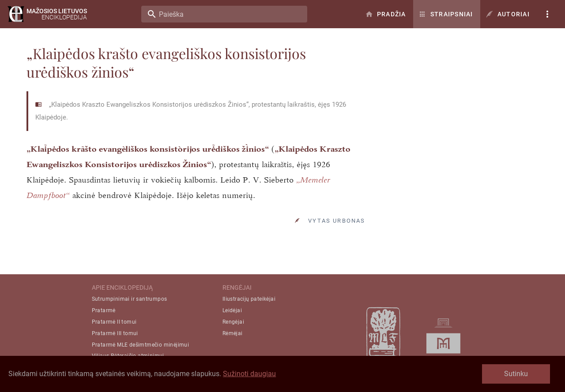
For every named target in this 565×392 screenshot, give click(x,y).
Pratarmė (104, 310)
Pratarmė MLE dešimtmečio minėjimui (141, 345)
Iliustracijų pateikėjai (249, 299)
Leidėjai (232, 310)
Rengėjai (233, 322)
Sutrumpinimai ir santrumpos (130, 299)
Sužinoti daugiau (249, 374)
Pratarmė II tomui (114, 322)
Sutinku (516, 374)
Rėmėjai (233, 333)
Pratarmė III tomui (115, 333)
